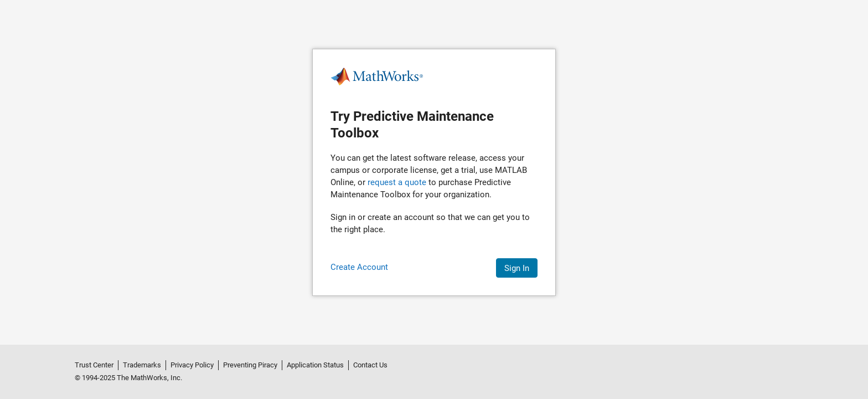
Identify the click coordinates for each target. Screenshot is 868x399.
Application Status (315, 365)
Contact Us (370, 365)
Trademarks (142, 365)
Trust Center (94, 365)
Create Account (359, 267)
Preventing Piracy (250, 365)
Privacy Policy (192, 365)
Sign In (517, 268)
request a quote (397, 182)
